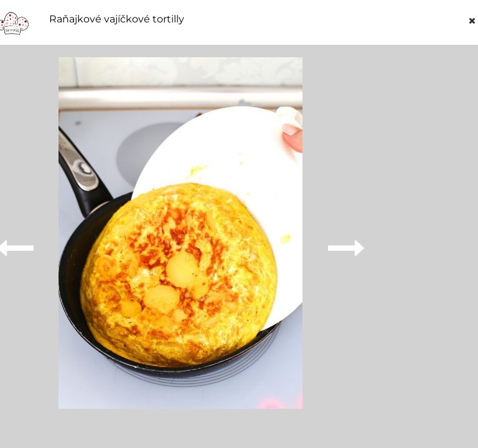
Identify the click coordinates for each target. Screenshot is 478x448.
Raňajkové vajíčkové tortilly (117, 19)
